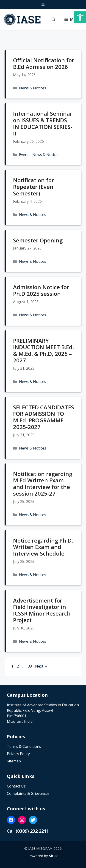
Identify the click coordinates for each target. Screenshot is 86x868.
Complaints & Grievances (28, 793)
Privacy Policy (18, 754)
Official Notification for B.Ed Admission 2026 (44, 63)
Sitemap (14, 761)
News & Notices (33, 88)
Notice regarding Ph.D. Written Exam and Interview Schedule (43, 547)
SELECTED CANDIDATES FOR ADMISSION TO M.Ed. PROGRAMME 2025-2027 (44, 417)
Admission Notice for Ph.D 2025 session (41, 290)
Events (25, 155)
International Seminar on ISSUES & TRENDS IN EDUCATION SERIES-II (43, 123)
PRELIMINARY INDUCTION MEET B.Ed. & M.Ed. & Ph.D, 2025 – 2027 (43, 350)
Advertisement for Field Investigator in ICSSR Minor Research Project (42, 610)
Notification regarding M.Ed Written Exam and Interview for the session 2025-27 (43, 484)
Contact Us (16, 786)
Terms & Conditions (24, 746)
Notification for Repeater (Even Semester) (33, 187)
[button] (53, 19)
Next (42, 666)
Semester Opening (38, 240)
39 (30, 666)
